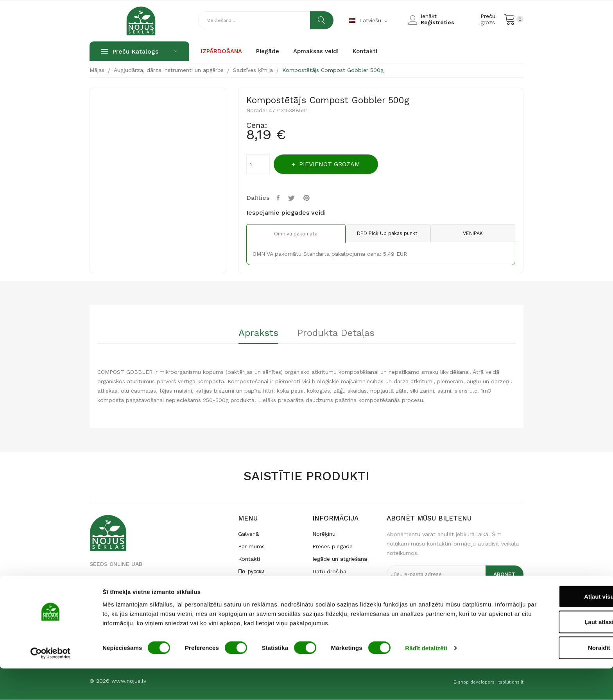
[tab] (255, 336)
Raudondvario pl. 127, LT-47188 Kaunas (141, 581)
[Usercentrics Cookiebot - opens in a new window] (51, 685)
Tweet (294, 198)
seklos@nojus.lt (110, 605)
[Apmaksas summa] (258, 164)
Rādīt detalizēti (426, 680)
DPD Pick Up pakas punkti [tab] (381, 234)
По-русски (251, 571)
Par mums (251, 546)
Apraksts (255, 334)
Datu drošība (329, 571)
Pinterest (310, 198)
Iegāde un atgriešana (340, 559)
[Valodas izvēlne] (369, 21)
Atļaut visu (548, 628)
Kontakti (249, 559)
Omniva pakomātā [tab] (291, 234)
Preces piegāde (332, 546)
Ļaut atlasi (548, 654)
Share (280, 198)
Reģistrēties (437, 22)
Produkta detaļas (339, 334)
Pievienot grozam (334, 164)
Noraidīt (548, 679)
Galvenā (248, 534)
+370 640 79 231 (112, 593)
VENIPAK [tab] (470, 234)
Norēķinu (324, 534)
